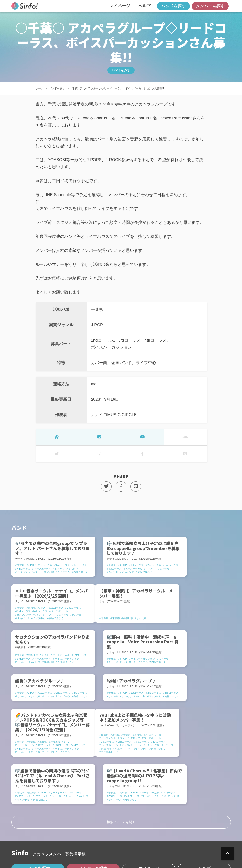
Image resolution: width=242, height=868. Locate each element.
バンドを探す (173, 6)
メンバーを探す (210, 6)
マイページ (120, 6)
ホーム (39, 88)
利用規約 (106, 845)
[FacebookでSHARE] (121, 487)
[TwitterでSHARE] (106, 487)
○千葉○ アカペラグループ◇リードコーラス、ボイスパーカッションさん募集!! (117, 88)
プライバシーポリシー (67, 845)
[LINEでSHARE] (136, 487)
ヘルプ (145, 6)
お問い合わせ (137, 845)
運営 (163, 845)
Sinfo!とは (27, 845)
